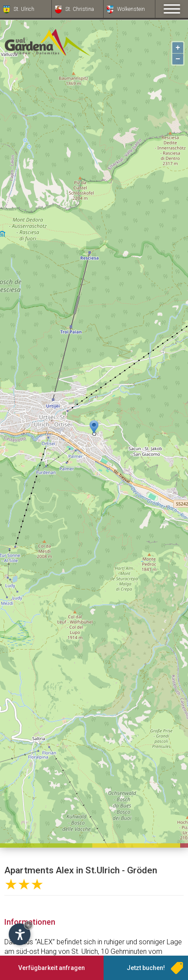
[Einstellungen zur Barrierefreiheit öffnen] (20, 934)
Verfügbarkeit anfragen (52, 968)
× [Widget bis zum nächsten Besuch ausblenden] (28, 925)
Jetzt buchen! (146, 968)
